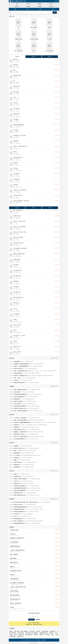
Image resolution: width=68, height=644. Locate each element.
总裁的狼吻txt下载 (43, 633)
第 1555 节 (30, 411)
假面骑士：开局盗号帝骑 (20, 432)
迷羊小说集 (32, 631)
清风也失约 (12, 567)
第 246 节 (26, 434)
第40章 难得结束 (30, 432)
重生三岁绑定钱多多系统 (20, 390)
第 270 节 (25, 519)
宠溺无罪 (51, 633)
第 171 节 (22, 483)
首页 (17, 4)
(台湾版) (43, 640)
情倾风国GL (17, 399)
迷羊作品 (38, 631)
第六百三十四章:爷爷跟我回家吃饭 (35, 376)
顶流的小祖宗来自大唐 (20, 408)
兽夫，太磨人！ (18, 378)
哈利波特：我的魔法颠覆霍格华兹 (22, 422)
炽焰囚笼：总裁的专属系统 (16, 603)
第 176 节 (28, 418)
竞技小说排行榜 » (54, 414)
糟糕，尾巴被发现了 (14, 554)
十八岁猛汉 (17, 455)
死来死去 (16, 458)
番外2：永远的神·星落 (24, 427)
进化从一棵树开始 (19, 521)
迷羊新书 (36, 635)
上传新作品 (38, 620)
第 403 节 (30, 394)
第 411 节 (22, 476)
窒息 (18, 27)
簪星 (15, 474)
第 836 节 (22, 453)
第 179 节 (28, 479)
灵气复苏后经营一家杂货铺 (16, 571)
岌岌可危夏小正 (29, 635)
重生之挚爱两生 (34, 27)
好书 (53, 9)
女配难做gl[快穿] (18, 519)
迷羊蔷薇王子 (53, 631)
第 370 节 (19, 474)
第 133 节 (22, 362)
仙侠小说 (28, 6)
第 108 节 (27, 383)
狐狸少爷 (42, 635)
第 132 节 (22, 465)
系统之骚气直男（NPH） (20, 430)
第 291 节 (20, 446)
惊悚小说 (17, 6)
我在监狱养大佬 (18, 493)
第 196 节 (27, 495)
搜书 (58, 1)
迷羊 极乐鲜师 (45, 631)
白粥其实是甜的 (18, 373)
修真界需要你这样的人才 (20, 523)
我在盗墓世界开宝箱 (19, 509)
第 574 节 (22, 467)
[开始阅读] (57, 529)
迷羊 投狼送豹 (20, 633)
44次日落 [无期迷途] (14, 542)
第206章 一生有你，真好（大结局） (39, 371)
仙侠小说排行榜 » (54, 471)
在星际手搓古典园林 (14, 591)
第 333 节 (28, 390)
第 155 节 (21, 458)
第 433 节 (19, 516)
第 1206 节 (30, 507)
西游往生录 (17, 483)
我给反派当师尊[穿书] (19, 512)
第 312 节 (28, 406)
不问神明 (12, 607)
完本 (15, 9)
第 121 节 (24, 462)
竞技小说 (51, 4)
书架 (56, 1)
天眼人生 (34, 51)
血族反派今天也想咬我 (20, 486)
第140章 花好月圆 (26, 373)
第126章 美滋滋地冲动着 (26, 455)
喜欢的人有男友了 (19, 369)
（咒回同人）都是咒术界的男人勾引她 (18, 587)
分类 (40, 9)
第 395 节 (31, 366)
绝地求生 (16, 425)
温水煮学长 (12, 575)
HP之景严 (17, 514)
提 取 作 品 (32, 619)
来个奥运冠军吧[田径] (19, 439)
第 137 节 (25, 369)
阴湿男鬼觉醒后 (13, 558)
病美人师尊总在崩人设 (20, 495)
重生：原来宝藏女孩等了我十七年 (22, 371)
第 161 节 (22, 392)
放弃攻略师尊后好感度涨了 (21, 488)
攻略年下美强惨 (18, 401)
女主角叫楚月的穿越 (34, 39)
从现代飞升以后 (18, 505)
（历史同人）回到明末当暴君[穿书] (17, 550)
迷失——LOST (18, 451)
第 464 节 (28, 523)
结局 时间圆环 (31, 420)
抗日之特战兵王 (18, 404)
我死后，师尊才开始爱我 (20, 479)
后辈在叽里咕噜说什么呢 (15, 599)
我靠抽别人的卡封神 (19, 434)
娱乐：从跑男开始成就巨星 (21, 411)
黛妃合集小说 (20, 636)
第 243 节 (21, 481)
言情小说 (28, 4)
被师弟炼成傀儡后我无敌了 (21, 507)
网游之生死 (21, 635)
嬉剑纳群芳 (17, 476)
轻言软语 (50, 27)
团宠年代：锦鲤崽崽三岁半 (21, 376)
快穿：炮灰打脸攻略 (18, 51)
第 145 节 (23, 399)
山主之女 (16, 481)
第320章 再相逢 (31, 437)
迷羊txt (16, 635)
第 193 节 (30, 488)
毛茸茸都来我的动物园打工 (21, 394)
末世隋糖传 (17, 467)
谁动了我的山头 (18, 462)
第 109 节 (19, 460)
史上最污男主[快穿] (50, 51)
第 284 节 (20, 380)
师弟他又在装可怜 (14, 562)
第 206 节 (24, 451)
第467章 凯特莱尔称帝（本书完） (38, 422)
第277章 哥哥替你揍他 (28, 521)
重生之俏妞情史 (24, 631)
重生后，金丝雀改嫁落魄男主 (21, 366)
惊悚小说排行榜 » (54, 443)
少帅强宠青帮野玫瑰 (14, 579)
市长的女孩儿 (13, 534)
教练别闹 (16, 427)
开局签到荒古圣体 (18, 39)
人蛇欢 (52, 635)
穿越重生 (40, 4)
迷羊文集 (47, 635)
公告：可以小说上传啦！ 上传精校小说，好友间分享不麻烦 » (34, 624)
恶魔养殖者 (17, 453)
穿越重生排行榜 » (54, 386)
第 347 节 (24, 401)
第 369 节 (27, 439)
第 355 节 (27, 448)
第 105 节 (22, 514)
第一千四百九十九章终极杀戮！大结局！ (28, 425)
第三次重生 (17, 392)
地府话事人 (17, 465)
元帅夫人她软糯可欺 (19, 397)
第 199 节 (27, 512)
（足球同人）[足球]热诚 (20, 418)
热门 (28, 9)
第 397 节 (39, 502)
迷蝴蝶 (16, 446)
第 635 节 (26, 397)
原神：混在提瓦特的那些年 (21, 420)
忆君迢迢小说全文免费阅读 (31, 633)
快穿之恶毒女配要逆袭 (20, 490)
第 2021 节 (28, 490)
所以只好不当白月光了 (20, 448)
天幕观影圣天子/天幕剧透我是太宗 (17, 538)
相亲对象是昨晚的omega (15, 546)
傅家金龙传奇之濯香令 (20, 383)
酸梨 (15, 460)
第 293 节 (29, 430)
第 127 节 (24, 378)
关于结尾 (24, 404)
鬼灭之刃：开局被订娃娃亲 (21, 437)
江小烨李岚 (50, 39)
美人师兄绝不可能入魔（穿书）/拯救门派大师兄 (26, 502)
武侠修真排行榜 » (54, 499)
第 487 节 (33, 364)
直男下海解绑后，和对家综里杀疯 (17, 583)
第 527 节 (24, 505)
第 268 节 (27, 408)
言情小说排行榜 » (54, 358)
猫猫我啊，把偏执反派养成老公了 (22, 364)
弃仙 (15, 516)
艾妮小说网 (17, 631)
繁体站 (11, 631)
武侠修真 (40, 6)
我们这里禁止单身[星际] (20, 406)
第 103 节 (27, 486)
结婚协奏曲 (17, 362)
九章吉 (16, 380)
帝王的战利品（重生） (15, 530)
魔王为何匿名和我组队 (15, 595)
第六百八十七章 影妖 (29, 509)
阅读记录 (51, 6)
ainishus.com (18, 1)
